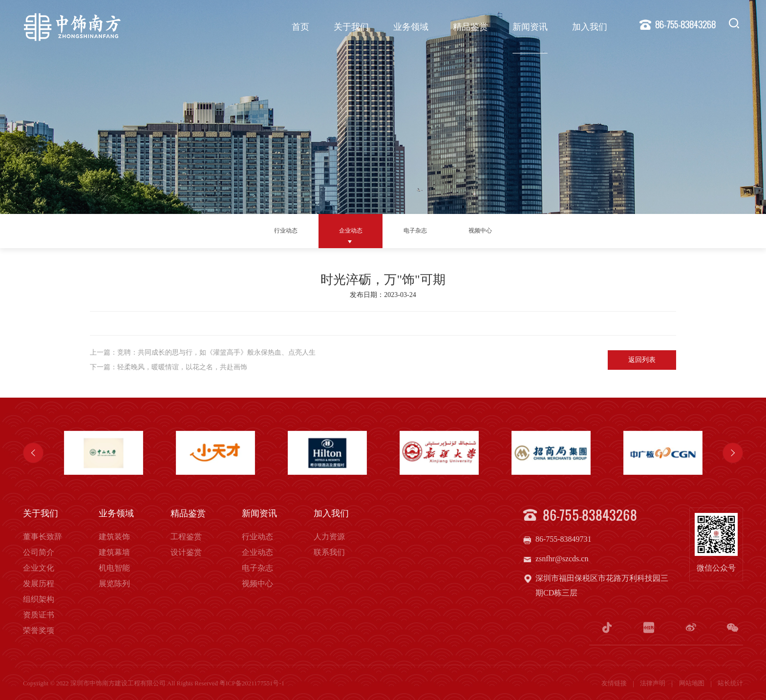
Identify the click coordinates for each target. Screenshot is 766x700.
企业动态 (351, 230)
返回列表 (642, 360)
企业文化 (39, 568)
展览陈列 (114, 583)
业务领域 (409, 27)
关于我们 (349, 27)
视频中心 (480, 230)
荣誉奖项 (39, 630)
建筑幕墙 (114, 552)
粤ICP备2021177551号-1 (252, 682)
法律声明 (653, 682)
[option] (103, 453)
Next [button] (733, 453)
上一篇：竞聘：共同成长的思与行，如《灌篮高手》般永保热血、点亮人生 (203, 352)
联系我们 (329, 552)
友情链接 (615, 682)
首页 (298, 27)
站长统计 (730, 682)
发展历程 (39, 583)
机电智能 (114, 568)
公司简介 (39, 552)
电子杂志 (415, 230)
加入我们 (588, 27)
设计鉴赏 (186, 552)
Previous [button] (33, 453)
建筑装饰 (114, 537)
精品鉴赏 (468, 27)
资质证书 (39, 615)
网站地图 (692, 682)
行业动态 (286, 230)
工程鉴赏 (186, 537)
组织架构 (39, 599)
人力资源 (329, 537)
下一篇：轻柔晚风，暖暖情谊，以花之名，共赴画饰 (169, 367)
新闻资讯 (528, 27)
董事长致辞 (43, 537)
